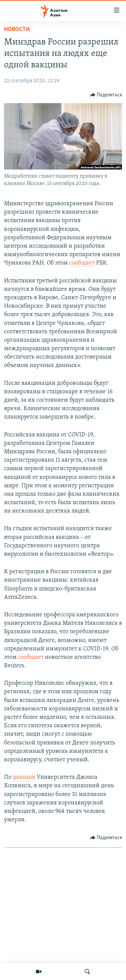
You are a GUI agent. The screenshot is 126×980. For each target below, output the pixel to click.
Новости (17, 29)
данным (24, 777)
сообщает (82, 263)
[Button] (106, 95)
